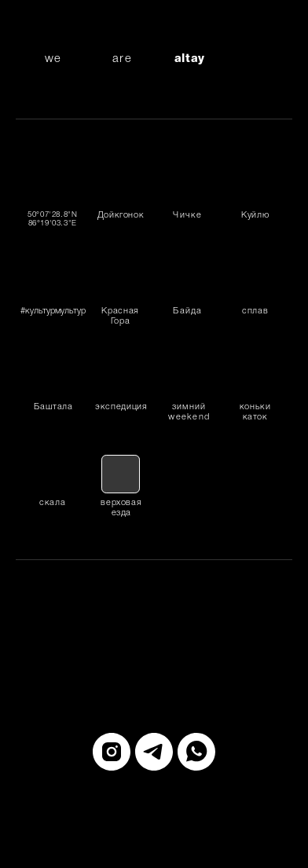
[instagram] (112, 752)
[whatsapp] (196, 752)
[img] (255, 187)
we (53, 59)
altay (190, 59)
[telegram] (154, 752)
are (122, 59)
